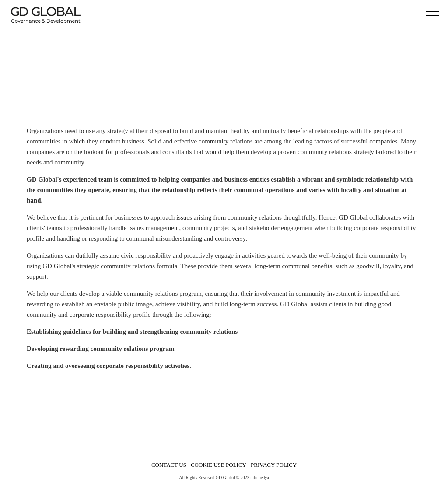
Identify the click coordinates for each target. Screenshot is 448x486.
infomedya (260, 477)
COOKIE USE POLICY (219, 465)
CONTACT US (169, 465)
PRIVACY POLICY (274, 465)
